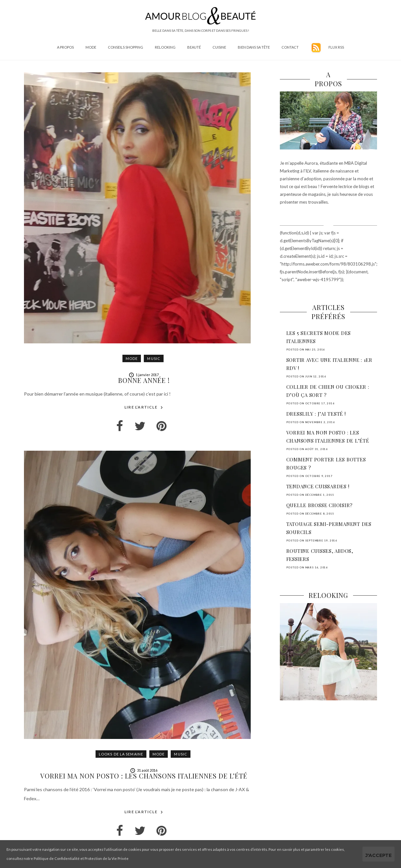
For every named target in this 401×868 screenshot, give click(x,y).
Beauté (194, 47)
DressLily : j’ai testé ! (316, 414)
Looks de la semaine (121, 754)
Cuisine (219, 47)
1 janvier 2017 (144, 375)
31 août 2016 (144, 770)
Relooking (165, 47)
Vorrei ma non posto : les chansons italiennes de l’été (144, 776)
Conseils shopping (126, 47)
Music (154, 358)
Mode (91, 47)
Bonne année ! (144, 380)
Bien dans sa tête (254, 47)
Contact (290, 47)
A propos (65, 47)
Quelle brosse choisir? (320, 505)
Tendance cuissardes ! (318, 486)
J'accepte (378, 855)
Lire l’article (144, 407)
